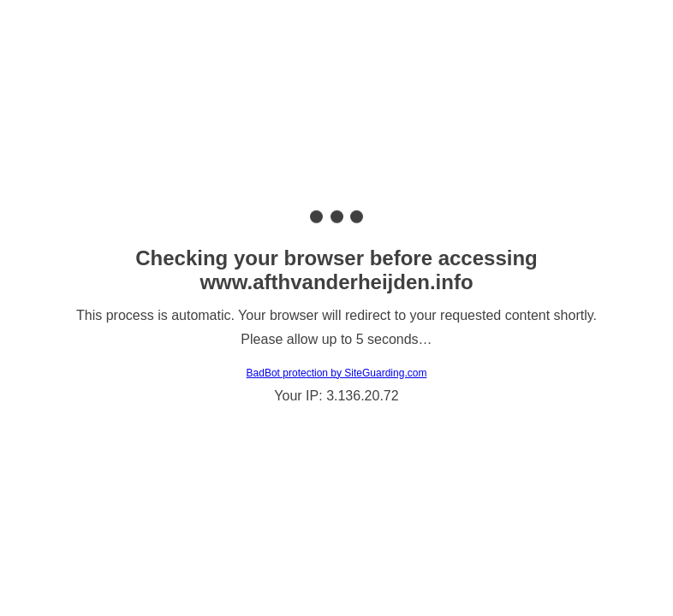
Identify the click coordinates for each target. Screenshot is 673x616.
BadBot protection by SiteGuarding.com (337, 373)
